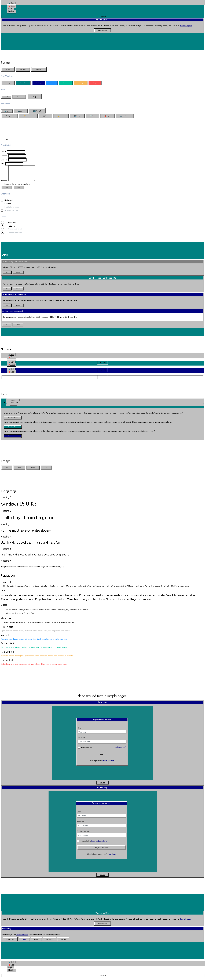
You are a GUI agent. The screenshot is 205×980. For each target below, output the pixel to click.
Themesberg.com (186, 26)
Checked (6, 206)
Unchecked (9, 203)
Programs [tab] (13, 402)
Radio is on (11, 228)
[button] (11, 3)
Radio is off (11, 225)
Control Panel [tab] (14, 405)
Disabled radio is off (14, 232)
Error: (3, 164)
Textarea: (4, 183)
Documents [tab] (13, 407)
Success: (4, 160)
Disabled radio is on (14, 235)
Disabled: (4, 156)
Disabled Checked (9, 213)
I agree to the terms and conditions (17, 187)
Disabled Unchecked (12, 210)
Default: (4, 152)
